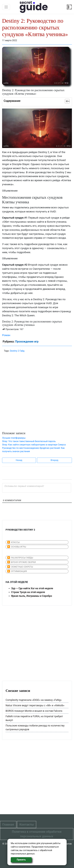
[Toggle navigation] (6, 7)
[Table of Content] (67, 101)
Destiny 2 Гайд (17, 351)
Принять (21, 860)
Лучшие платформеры (14, 438)
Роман (6, 335)
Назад (19, 460)
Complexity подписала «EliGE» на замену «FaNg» (34, 700)
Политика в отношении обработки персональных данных (37, 834)
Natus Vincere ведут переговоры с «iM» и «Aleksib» (35, 705)
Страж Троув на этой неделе (28, 592)
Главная (8, 825)
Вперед (55, 460)
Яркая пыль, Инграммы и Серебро (32, 596)
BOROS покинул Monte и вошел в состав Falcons (34, 711)
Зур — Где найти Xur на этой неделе (32, 588)
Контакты (27, 825)
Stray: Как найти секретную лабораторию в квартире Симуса (34, 445)
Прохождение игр (27, 342)
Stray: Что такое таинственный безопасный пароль (29, 441)
